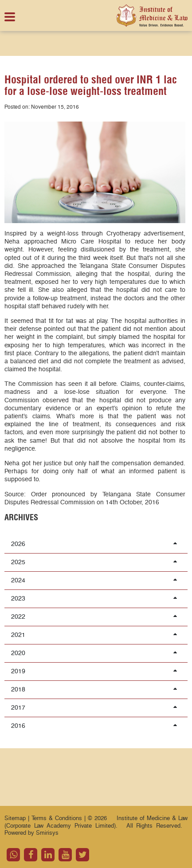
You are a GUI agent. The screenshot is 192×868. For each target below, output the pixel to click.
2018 (95, 689)
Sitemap (15, 818)
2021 (95, 635)
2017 (95, 707)
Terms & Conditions (58, 818)
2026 (95, 544)
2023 (95, 598)
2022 (95, 617)
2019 (95, 671)
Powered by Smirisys (31, 833)
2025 (95, 562)
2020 (95, 653)
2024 (95, 580)
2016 (95, 726)
